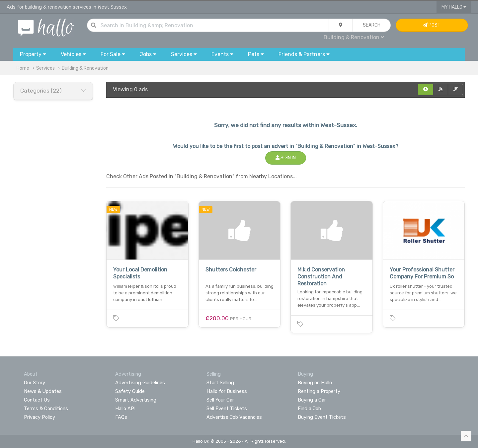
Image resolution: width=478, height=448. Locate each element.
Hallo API (125, 409)
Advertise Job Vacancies (234, 417)
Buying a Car (312, 400)
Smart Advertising (136, 400)
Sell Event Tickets (227, 409)
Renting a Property (319, 391)
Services (45, 68)
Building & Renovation (354, 37)
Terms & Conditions (46, 409)
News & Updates (43, 391)
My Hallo (454, 7)
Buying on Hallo (315, 383)
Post (432, 25)
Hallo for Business (227, 391)
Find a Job (309, 409)
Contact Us (37, 400)
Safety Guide (130, 391)
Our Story (35, 383)
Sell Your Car (220, 400)
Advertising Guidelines (140, 383)
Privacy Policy (40, 417)
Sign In (286, 158)
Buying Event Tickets (322, 417)
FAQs (121, 417)
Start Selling (220, 383)
